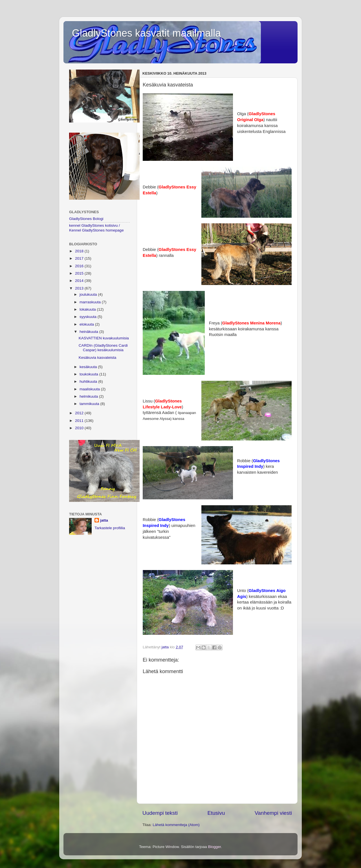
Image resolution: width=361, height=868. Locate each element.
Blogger (215, 847)
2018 (80, 251)
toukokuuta (89, 374)
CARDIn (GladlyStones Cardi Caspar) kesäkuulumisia (103, 348)
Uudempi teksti (160, 813)
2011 (80, 421)
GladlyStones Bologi (86, 219)
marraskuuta (91, 302)
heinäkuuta (89, 332)
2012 (80, 413)
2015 (80, 273)
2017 (80, 258)
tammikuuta (90, 404)
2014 (80, 281)
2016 (80, 266)
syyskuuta (89, 317)
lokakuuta (88, 309)
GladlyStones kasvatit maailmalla (146, 33)
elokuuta (87, 324)
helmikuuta (89, 396)
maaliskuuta (90, 389)
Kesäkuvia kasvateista (98, 358)
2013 (80, 288)
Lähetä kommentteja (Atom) (176, 825)
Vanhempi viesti (273, 813)
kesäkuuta (89, 367)
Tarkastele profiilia (110, 528)
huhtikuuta (89, 381)
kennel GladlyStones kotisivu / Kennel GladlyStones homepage (96, 228)
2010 (80, 428)
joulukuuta (89, 294)
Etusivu (216, 813)
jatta (104, 520)
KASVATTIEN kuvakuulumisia (104, 338)
